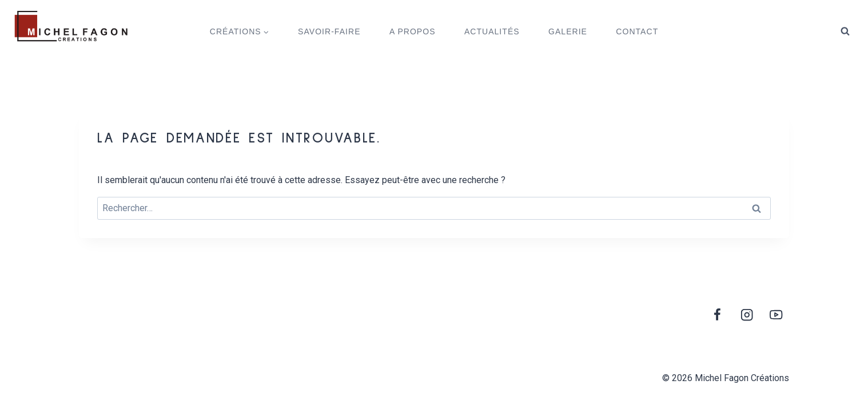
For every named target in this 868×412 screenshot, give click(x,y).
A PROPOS (413, 31)
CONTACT (637, 31)
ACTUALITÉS (492, 31)
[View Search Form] (845, 31)
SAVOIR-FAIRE (329, 31)
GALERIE (568, 31)
